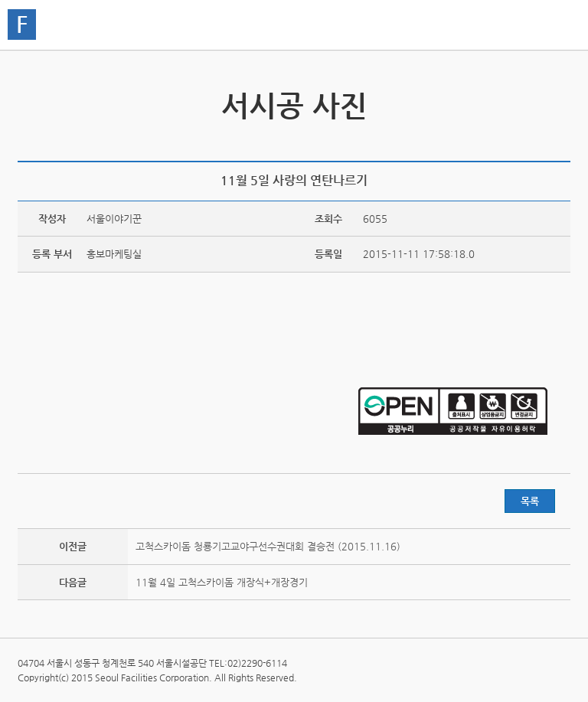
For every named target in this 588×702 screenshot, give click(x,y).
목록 (530, 501)
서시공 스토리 (557, 97)
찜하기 (561, 142)
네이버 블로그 (537, 142)
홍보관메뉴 (555, 26)
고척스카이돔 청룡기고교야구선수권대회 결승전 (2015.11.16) (268, 546)
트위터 (490, 142)
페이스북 (514, 142)
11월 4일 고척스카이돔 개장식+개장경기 (222, 582)
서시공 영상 (31, 97)
